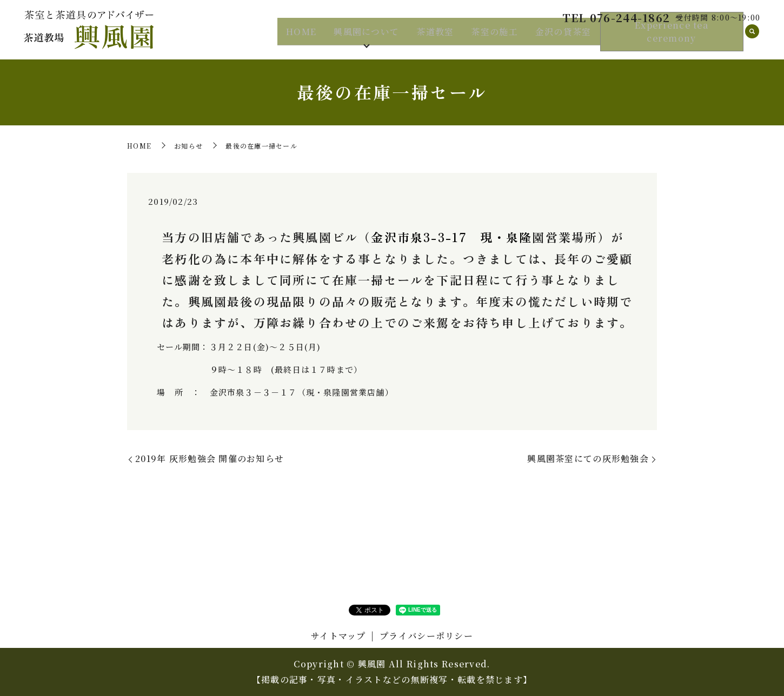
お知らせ (188, 146)
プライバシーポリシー (426, 636)
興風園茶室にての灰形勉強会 (588, 459)
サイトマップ (338, 636)
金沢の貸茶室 (563, 37)
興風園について (366, 37)
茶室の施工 (494, 37)
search (752, 38)
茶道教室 (435, 37)
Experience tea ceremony (672, 38)
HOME (301, 37)
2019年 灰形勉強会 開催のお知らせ (210, 459)
